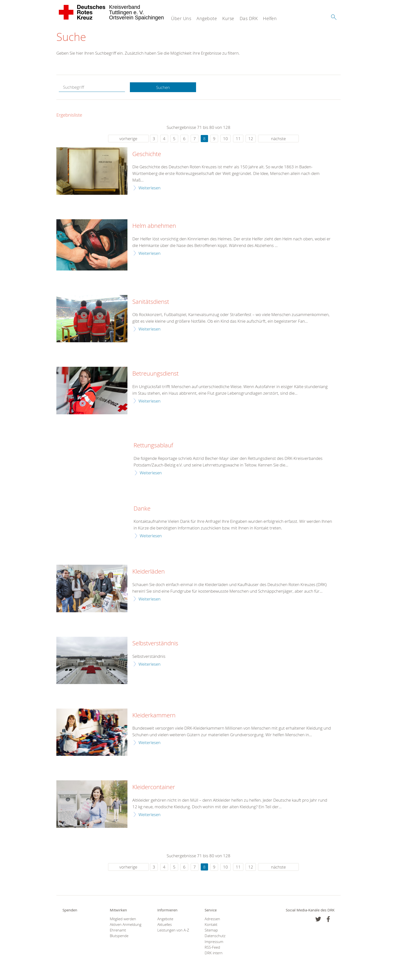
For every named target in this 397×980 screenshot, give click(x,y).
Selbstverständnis (155, 643)
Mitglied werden (123, 919)
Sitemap (211, 930)
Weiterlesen (149, 188)
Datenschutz (215, 936)
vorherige (128, 139)
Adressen (212, 919)
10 (225, 139)
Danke (142, 509)
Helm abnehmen (154, 226)
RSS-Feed (212, 947)
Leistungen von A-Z (173, 930)
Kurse (228, 18)
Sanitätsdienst (151, 302)
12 (251, 139)
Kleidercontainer (154, 787)
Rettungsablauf (153, 445)
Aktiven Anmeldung (126, 925)
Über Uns (181, 18)
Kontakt (211, 925)
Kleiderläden (149, 572)
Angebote (207, 18)
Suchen (163, 87)
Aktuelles (165, 925)
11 (238, 139)
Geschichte (147, 154)
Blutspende (119, 936)
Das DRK (249, 18)
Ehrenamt (118, 930)
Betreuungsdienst (155, 374)
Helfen (270, 18)
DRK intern (214, 953)
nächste (278, 139)
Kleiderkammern (154, 715)
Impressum (214, 942)
